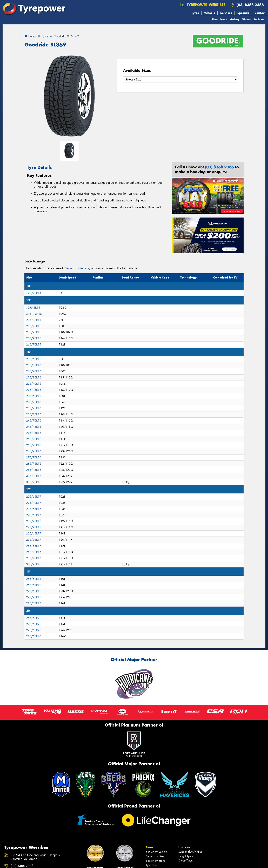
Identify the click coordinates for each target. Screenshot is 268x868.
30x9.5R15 (33, 308)
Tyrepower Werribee (203, 5)
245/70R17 (34, 521)
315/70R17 (34, 564)
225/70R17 (34, 503)
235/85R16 (34, 414)
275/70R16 (34, 457)
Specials (243, 13)
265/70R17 (34, 552)
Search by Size (155, 856)
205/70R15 (34, 320)
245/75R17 (34, 527)
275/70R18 (34, 597)
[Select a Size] (180, 80)
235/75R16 (34, 408)
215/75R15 (34, 326)
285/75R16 (34, 464)
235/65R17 (34, 509)
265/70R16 (34, 445)
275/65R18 (34, 591)
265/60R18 (34, 579)
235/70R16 (34, 402)
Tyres (195, 13)
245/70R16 (34, 421)
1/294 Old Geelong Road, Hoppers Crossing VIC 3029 (35, 857)
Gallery (235, 19)
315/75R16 (34, 482)
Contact (260, 13)
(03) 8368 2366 (250, 5)
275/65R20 (34, 630)
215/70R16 (34, 371)
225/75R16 (34, 390)
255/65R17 (34, 534)
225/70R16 (34, 384)
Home (30, 36)
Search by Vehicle (156, 852)
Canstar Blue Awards (190, 852)
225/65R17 (34, 497)
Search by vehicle (77, 268)
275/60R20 (34, 624)
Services (226, 13)
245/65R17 (34, 515)
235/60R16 (34, 396)
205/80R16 (34, 365)
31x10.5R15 (34, 314)
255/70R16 (34, 439)
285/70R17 (34, 558)
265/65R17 (34, 540)
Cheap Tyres (185, 861)
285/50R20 (34, 636)
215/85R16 (34, 378)
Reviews (259, 19)
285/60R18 (34, 603)
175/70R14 (34, 293)
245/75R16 (34, 427)
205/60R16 (34, 359)
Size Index (184, 847)
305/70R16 (34, 476)
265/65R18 (34, 585)
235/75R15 (34, 332)
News (224, 19)
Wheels (210, 13)
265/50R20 (34, 618)
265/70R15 (34, 345)
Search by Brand (156, 861)
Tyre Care (152, 865)
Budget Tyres (185, 856)
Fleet (215, 19)
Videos (246, 19)
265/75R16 (34, 451)
